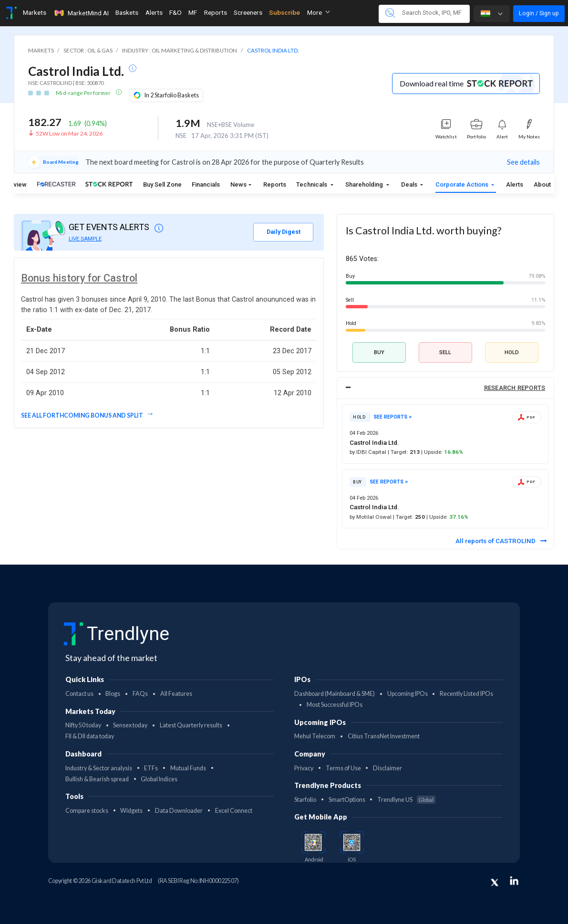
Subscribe (284, 12)
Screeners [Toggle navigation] (248, 12)
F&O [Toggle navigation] (176, 12)
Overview (14, 184)
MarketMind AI (81, 13)
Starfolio (305, 800)
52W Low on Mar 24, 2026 (69, 133)
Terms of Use (343, 768)
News (238, 184)
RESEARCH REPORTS (515, 388)
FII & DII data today (90, 736)
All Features (176, 694)
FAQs (140, 694)
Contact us (79, 694)
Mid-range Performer (84, 93)
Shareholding (365, 184)
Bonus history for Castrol (79, 278)
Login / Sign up (539, 13)
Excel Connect (234, 811)
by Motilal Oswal (371, 517)
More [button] (319, 12)
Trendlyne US (406, 800)
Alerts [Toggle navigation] (154, 12)
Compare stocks (87, 811)
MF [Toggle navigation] (193, 12)
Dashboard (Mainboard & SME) (335, 694)
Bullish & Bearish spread (97, 779)
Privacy (304, 768)
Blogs (113, 694)
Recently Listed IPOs (466, 694)
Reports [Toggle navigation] (216, 12)
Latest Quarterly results (191, 725)
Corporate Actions (463, 184)
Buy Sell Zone (162, 184)
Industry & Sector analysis (99, 768)
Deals (410, 184)
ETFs (151, 768)
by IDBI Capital (369, 452)
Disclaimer (387, 768)
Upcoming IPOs (408, 694)
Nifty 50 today (83, 725)
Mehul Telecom (315, 736)
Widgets (131, 811)
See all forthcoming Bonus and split (83, 415)
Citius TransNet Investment (384, 736)
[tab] (446, 388)
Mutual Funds (188, 768)
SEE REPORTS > (392, 417)
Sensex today (130, 725)
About (542, 184)
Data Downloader (179, 811)
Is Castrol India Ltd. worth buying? (423, 231)
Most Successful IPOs (335, 705)
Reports (275, 184)
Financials (206, 184)
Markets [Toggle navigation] (35, 12)
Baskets (127, 12)
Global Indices (159, 779)
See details (523, 162)
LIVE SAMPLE (85, 239)
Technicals (312, 184)
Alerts (515, 184)
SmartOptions (347, 800)
